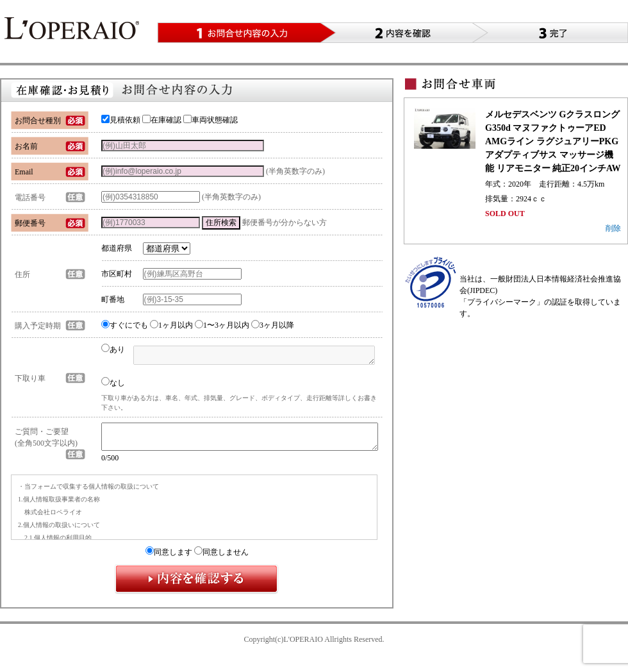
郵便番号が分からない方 (285, 223)
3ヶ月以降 (273, 325)
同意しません (221, 558)
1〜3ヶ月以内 (222, 325)
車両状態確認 (211, 120)
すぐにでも (125, 325)
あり (113, 349)
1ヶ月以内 (171, 325)
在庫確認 (162, 120)
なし (113, 382)
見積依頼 (121, 120)
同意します (169, 558)
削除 (613, 228)
